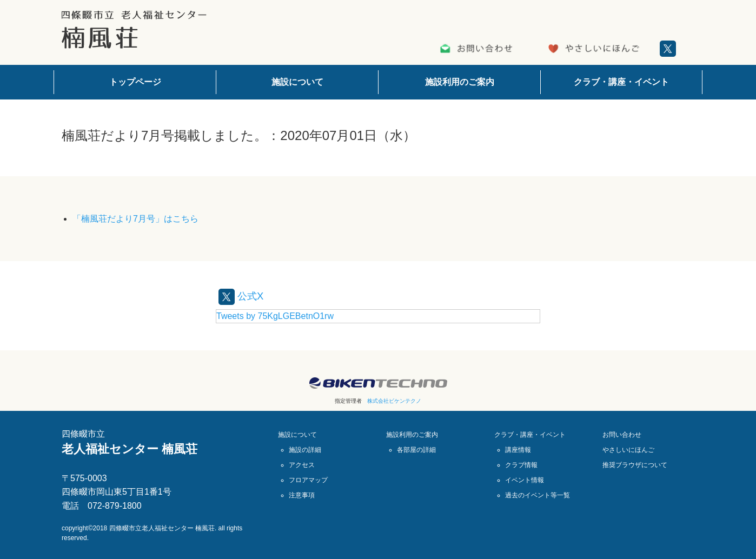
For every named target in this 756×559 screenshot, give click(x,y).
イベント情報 (525, 480)
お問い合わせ (622, 435)
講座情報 (518, 450)
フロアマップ (308, 480)
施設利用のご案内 (460, 82)
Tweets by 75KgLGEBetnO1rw (275, 316)
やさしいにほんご (628, 450)
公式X (243, 296)
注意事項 (302, 495)
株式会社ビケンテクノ (394, 401)
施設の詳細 (305, 450)
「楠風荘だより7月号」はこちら (135, 219)
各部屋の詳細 (416, 450)
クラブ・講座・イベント (621, 82)
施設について (297, 82)
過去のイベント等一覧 (538, 495)
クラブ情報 (521, 465)
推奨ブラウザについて (635, 465)
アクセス (302, 465)
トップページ (135, 82)
